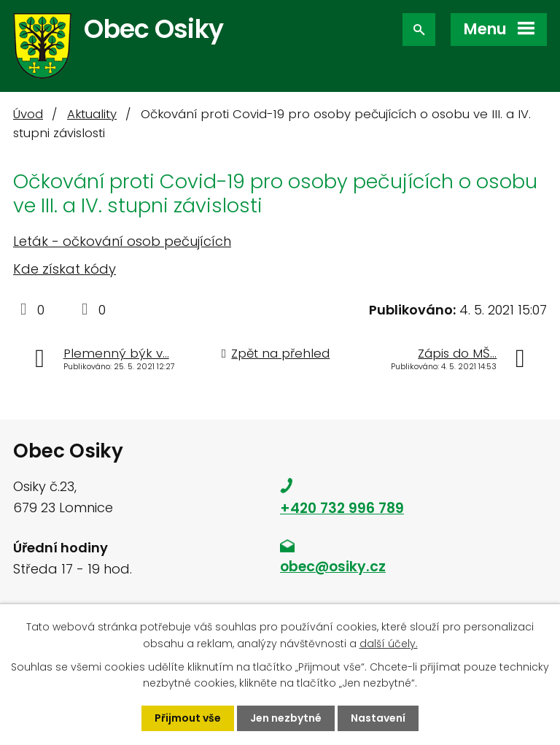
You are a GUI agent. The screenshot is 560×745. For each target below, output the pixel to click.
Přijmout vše (188, 718)
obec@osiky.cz (333, 567)
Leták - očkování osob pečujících (122, 241)
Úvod (28, 114)
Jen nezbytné (286, 718)
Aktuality (92, 114)
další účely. (389, 643)
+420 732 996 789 (342, 508)
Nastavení (378, 718)
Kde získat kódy (65, 269)
